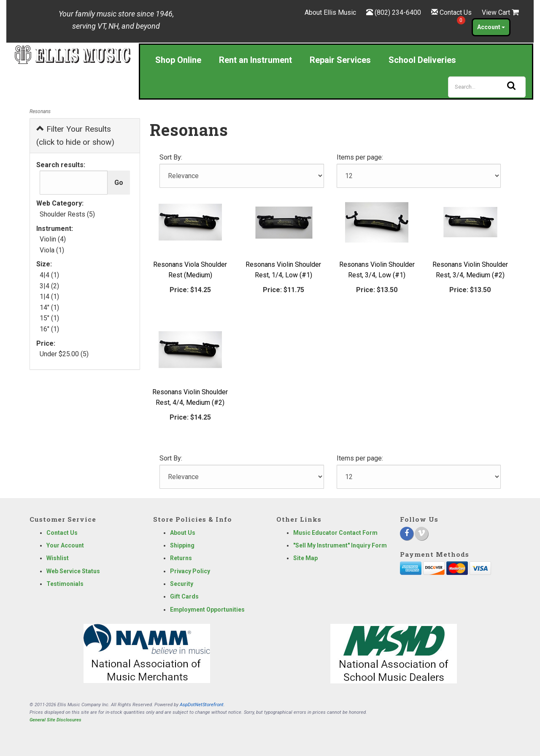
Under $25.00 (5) (64, 354)
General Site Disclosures (55, 720)
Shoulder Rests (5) (67, 214)
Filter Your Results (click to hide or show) (75, 135)
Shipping (182, 545)
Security (182, 584)
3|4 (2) (49, 286)
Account (491, 27)
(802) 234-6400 (398, 12)
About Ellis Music (330, 12)
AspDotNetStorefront (202, 705)
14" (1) (49, 308)
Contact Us (456, 12)
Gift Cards (184, 596)
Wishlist (58, 558)
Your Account (65, 545)
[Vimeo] (421, 534)
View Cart (500, 12)
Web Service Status (73, 571)
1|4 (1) (49, 297)
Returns (181, 558)
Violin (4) (53, 239)
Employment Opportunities (207, 610)
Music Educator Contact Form (335, 533)
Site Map (305, 558)
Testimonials (65, 584)
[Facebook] (407, 534)
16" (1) (49, 329)
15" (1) (49, 318)
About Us (183, 533)
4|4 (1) (49, 275)
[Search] (487, 87)
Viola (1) (52, 250)
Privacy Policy (190, 571)
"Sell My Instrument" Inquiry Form (340, 545)
